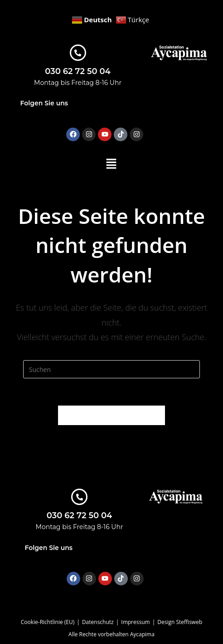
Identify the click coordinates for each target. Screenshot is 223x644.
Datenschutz (98, 622)
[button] (111, 164)
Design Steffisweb (180, 622)
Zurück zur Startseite (112, 415)
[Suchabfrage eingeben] (111, 369)
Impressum (135, 622)
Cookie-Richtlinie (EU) (48, 622)
